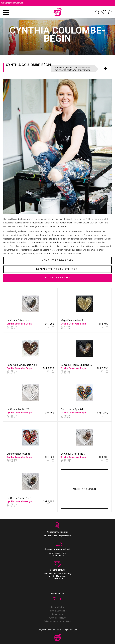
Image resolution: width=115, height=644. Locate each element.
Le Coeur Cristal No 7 (73, 454)
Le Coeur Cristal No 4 (19, 320)
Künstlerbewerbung (58, 618)
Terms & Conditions (58, 611)
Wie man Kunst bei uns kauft (58, 621)
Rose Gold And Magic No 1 (22, 365)
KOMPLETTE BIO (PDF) (57, 260)
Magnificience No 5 (72, 320)
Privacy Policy (58, 607)
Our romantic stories (19, 454)
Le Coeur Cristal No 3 (19, 498)
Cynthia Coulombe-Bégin (19, 324)
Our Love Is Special (72, 409)
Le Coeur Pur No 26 (18, 409)
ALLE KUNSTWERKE (57, 278)
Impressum (57, 614)
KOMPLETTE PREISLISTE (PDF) (57, 269)
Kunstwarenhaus (54, 630)
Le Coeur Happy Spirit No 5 (76, 365)
